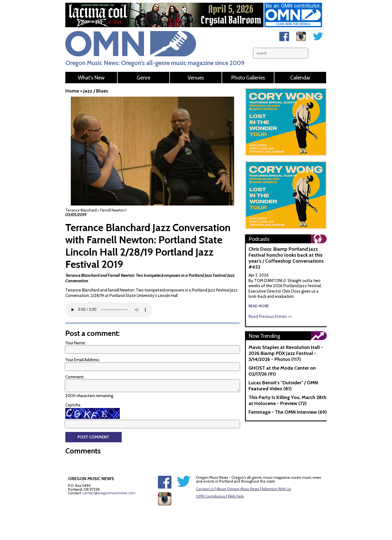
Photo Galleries (248, 78)
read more (259, 306)
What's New (91, 78)
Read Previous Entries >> (270, 317)
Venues (196, 78)
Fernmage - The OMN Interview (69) (288, 412)
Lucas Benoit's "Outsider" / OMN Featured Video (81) (283, 386)
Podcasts (259, 239)
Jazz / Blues (96, 91)
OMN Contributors (211, 496)
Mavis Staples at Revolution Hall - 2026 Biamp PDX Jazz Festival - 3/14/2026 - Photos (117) (286, 353)
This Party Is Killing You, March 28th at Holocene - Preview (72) (287, 400)
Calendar (300, 78)
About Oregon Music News (238, 489)
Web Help (236, 496)
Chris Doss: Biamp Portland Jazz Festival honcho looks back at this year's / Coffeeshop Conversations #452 (286, 258)
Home (72, 91)
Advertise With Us (276, 489)
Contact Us (205, 489)
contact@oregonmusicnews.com (109, 493)
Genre (143, 78)
